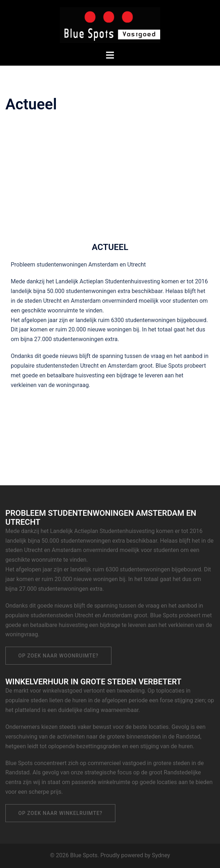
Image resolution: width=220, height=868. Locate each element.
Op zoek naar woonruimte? (58, 656)
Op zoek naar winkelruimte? (60, 813)
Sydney (161, 855)
